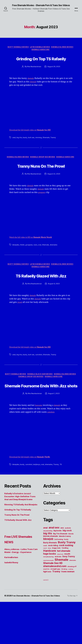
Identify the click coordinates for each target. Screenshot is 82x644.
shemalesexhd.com (55, 605)
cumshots (51, 451)
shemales (55, 266)
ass (62, 567)
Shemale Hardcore (41, 54)
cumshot (39, 385)
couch (45, 587)
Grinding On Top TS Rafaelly (41, 66)
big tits (19, 150)
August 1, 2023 (54, 433)
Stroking (64, 608)
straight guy (55, 608)
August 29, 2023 (54, 79)
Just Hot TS (46, 619)
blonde (71, 573)
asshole (68, 567)
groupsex (42, 213)
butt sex (31, 150)
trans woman (68, 611)
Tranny (54, 150)
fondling (65, 587)
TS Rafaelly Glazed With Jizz (41, 301)
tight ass (47, 611)
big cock (67, 570)
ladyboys (37, 504)
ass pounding (48, 570)
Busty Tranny (67, 581)
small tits (46, 608)
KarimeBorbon (11, 597)
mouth (67, 593)
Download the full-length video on (34, 142)
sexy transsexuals (48, 600)
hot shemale (64, 590)
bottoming (59, 579)
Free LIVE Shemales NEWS (21, 578)
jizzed (20, 332)
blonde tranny (65, 575)
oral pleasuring (48, 596)
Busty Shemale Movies (16, 50)
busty (25, 150)
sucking (71, 608)
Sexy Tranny (69, 596)
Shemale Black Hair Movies (53, 404)
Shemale (47, 150)
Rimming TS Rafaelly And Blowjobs (21, 544)
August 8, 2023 (54, 314)
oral (41, 266)
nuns (36, 266)
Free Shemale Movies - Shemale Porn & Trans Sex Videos (41, 7)
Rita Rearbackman (34, 79)
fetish (23, 266)
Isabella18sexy (11, 602)
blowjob (48, 578)
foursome (39, 444)
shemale (31, 90)
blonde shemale (51, 575)
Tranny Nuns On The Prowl (41, 182)
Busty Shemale (50, 582)
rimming (39, 150)
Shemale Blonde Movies (65, 50)
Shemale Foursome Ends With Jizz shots (41, 420)
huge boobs (50, 593)
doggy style (56, 587)
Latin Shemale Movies (41, 50)
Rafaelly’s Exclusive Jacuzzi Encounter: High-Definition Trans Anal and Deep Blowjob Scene (20, 536)
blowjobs (16, 266)
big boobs (58, 570)
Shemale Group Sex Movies (43, 170)
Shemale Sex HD (53, 602)
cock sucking (66, 584)
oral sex (58, 596)
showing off (72, 606)
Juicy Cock (60, 593)
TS (62, 504)
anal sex (54, 567)
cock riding (53, 585)
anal (14, 150)
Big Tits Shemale (60, 573)
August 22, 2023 (54, 195)
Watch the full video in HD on (34, 258)
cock (45, 585)
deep (49, 587)
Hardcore (50, 590)
